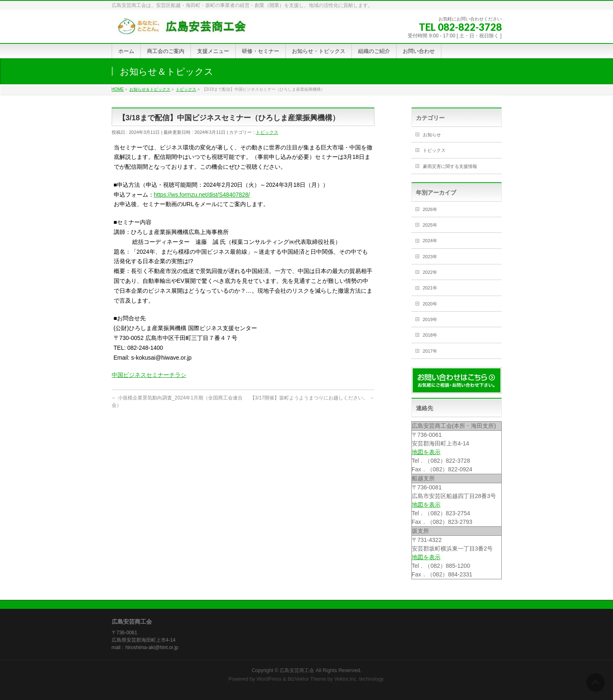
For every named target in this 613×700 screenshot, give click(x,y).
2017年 (430, 351)
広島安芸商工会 (297, 670)
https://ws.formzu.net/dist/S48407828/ (202, 195)
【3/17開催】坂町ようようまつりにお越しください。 (312, 398)
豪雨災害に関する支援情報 (450, 166)
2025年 (430, 225)
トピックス (267, 132)
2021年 (430, 288)
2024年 (430, 241)
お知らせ (432, 135)
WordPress (269, 679)
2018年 (430, 335)
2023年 (430, 257)
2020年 (430, 304)
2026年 (430, 209)
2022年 (430, 272)
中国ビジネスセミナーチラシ (149, 375)
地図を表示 (426, 452)
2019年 (430, 319)
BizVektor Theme (307, 679)
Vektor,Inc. (346, 679)
